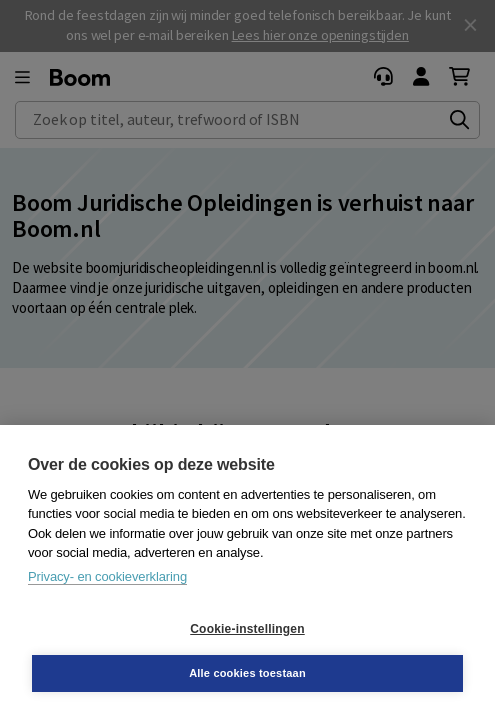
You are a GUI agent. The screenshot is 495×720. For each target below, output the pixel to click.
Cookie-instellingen (247, 629)
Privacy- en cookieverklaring (107, 576)
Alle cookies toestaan (247, 673)
